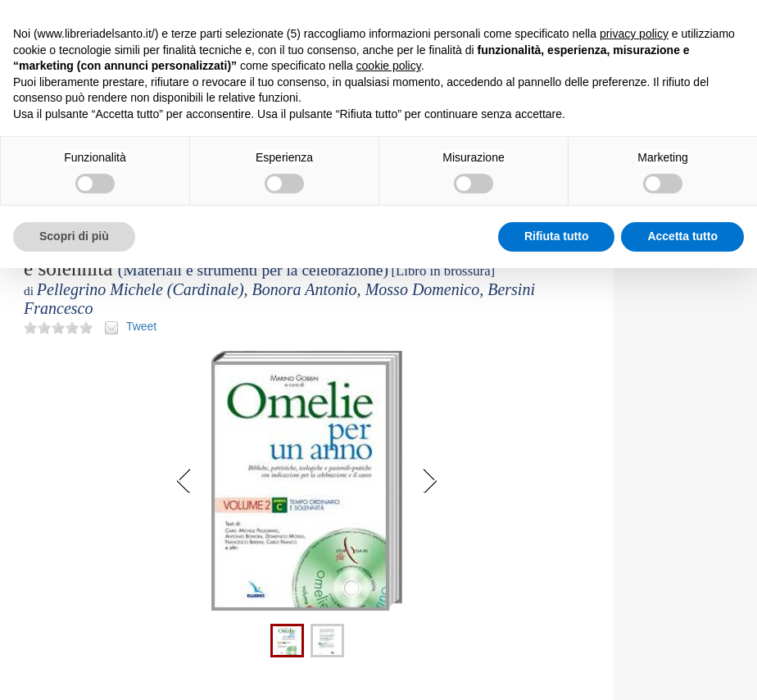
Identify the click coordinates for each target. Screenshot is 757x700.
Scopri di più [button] (74, 236)
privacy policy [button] (634, 34)
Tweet (141, 326)
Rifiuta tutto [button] (557, 236)
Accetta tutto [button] (682, 236)
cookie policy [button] (389, 66)
